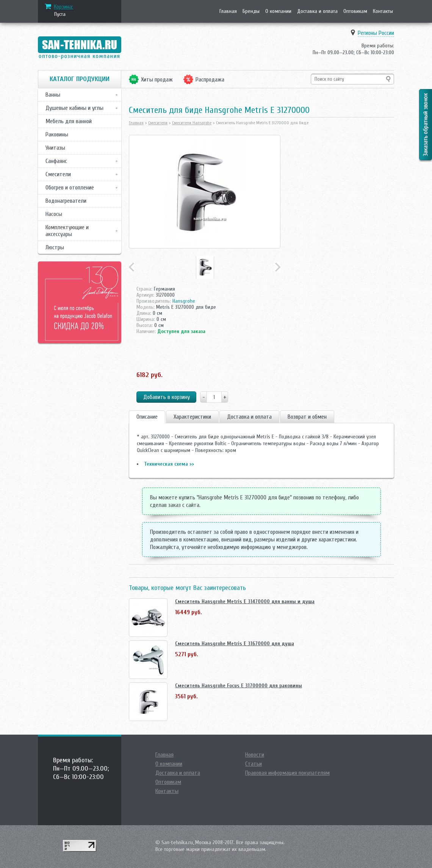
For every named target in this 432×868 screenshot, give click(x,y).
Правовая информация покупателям (287, 773)
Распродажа (210, 80)
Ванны (53, 95)
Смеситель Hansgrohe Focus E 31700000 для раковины (239, 686)
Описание (147, 417)
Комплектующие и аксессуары (67, 231)
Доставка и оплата (317, 11)
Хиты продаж (157, 80)
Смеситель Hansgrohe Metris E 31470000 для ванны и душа (245, 601)
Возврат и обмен (307, 417)
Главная (228, 11)
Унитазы (55, 148)
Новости (255, 755)
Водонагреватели (66, 201)
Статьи (254, 764)
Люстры (55, 247)
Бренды (251, 11)
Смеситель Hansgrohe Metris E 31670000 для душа (235, 644)
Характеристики (192, 417)
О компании (278, 11)
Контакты (383, 11)
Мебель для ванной (69, 121)
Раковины (57, 135)
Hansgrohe (184, 301)
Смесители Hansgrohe (192, 123)
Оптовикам (355, 11)
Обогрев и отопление (70, 188)
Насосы (54, 214)
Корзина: (63, 7)
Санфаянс (56, 161)
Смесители (58, 174)
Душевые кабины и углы (74, 108)
